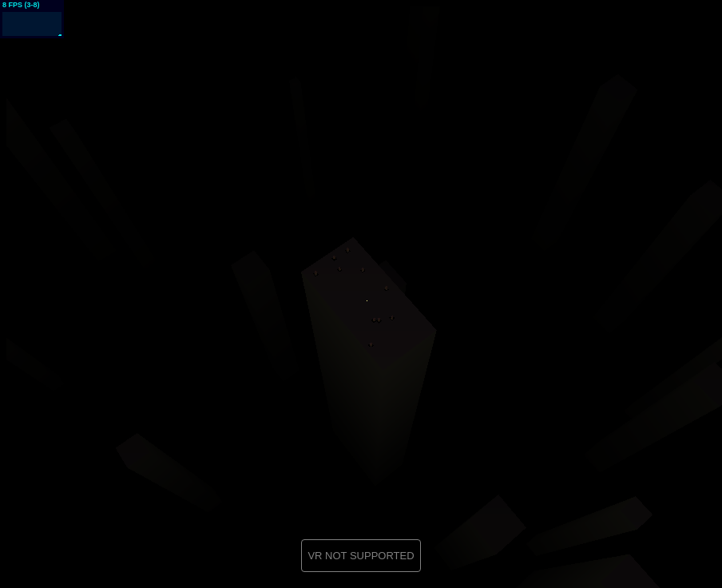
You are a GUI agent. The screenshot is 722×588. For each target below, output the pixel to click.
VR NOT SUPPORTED (361, 556)
